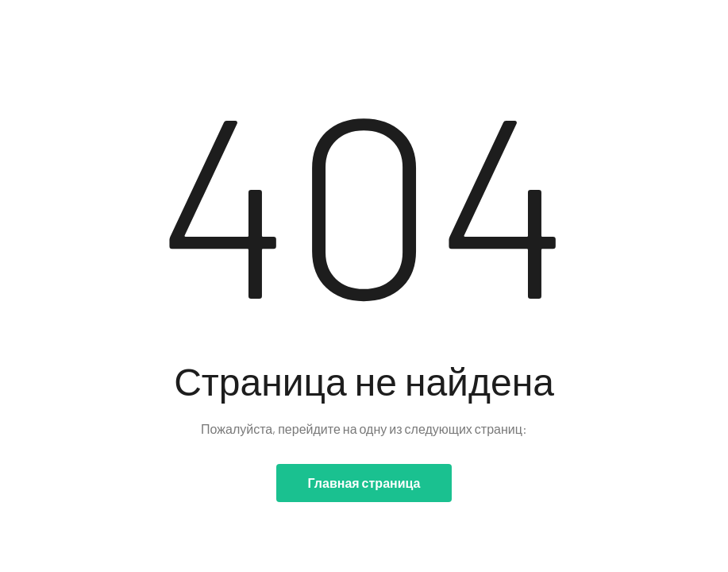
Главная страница (364, 483)
